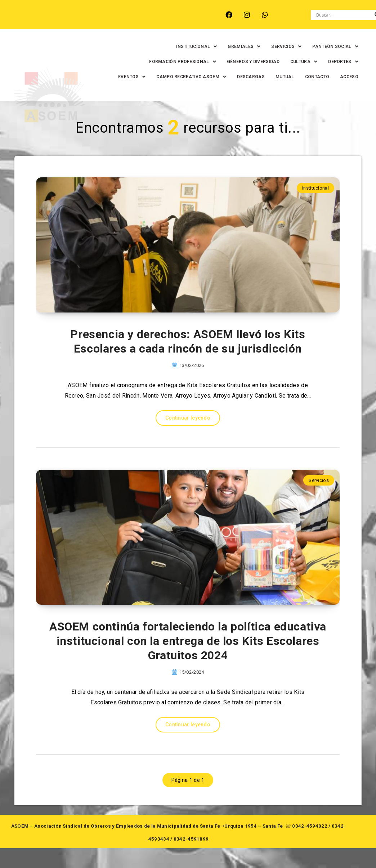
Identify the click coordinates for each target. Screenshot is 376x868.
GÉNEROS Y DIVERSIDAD (247, 62)
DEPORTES (337, 62)
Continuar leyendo (188, 433)
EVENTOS (155, 77)
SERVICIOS (281, 46)
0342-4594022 (310, 841)
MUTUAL (308, 77)
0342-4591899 (191, 854)
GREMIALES (238, 46)
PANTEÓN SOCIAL (330, 46)
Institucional (315, 203)
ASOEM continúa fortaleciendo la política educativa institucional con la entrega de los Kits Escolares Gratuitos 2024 (188, 656)
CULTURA (298, 62)
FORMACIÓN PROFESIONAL (177, 62)
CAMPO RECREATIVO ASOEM (215, 77)
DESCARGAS (274, 77)
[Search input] (344, 15)
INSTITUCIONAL (191, 46)
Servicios (319, 495)
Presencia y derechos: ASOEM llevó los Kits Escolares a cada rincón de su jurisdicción (188, 356)
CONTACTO (340, 77)
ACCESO (343, 92)
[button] (191, 46)
